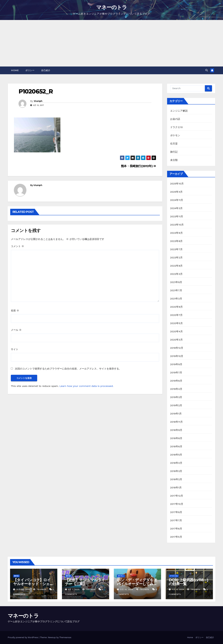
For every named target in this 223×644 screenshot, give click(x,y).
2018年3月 (176, 471)
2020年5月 (176, 323)
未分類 (174, 160)
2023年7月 (176, 249)
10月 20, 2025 (23, 589)
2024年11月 (177, 200)
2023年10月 (177, 225)
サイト (15, 349)
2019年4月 (176, 389)
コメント (17, 246)
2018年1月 (176, 488)
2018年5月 (176, 455)
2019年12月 (177, 348)
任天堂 (174, 144)
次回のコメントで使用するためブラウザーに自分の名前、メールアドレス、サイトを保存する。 (68, 369)
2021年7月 (176, 290)
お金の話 (175, 119)
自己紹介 (46, 70)
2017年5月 (176, 537)
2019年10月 (177, 356)
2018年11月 (176, 422)
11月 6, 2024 (178, 589)
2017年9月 (176, 512)
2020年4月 (177, 331)
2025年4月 (176, 192)
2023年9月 (176, 233)
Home (15, 70)
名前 (15, 311)
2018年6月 (176, 446)
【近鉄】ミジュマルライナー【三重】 (85, 582)
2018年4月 (176, 463)
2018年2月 (176, 479)
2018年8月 (176, 438)
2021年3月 (176, 299)
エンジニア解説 (179, 111)
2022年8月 (176, 266)
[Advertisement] (111, 43)
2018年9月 (176, 430)
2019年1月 (176, 414)
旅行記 (174, 152)
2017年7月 (176, 520)
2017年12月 (177, 496)
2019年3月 (176, 397)
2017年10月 (177, 504)
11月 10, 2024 (127, 589)
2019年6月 (176, 381)
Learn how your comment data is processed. (86, 386)
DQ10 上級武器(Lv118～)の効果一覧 (189, 582)
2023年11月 (177, 216)
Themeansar (65, 637)
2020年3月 (176, 340)
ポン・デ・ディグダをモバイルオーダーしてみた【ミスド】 (137, 584)
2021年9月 (176, 282)
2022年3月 (176, 274)
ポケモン (175, 135)
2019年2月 (176, 405)
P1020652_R (36, 91)
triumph (38, 101)
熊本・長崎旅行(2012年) (139, 166)
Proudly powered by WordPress (23, 637)
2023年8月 (176, 241)
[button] (207, 70)
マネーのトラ (112, 7)
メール (16, 330)
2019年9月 (176, 364)
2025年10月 (177, 184)
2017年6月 (176, 529)
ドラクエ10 (176, 127)
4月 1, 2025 (74, 589)
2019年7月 (176, 373)
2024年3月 (176, 208)
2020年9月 (177, 307)
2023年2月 (176, 258)
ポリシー (30, 70)
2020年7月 (176, 315)
